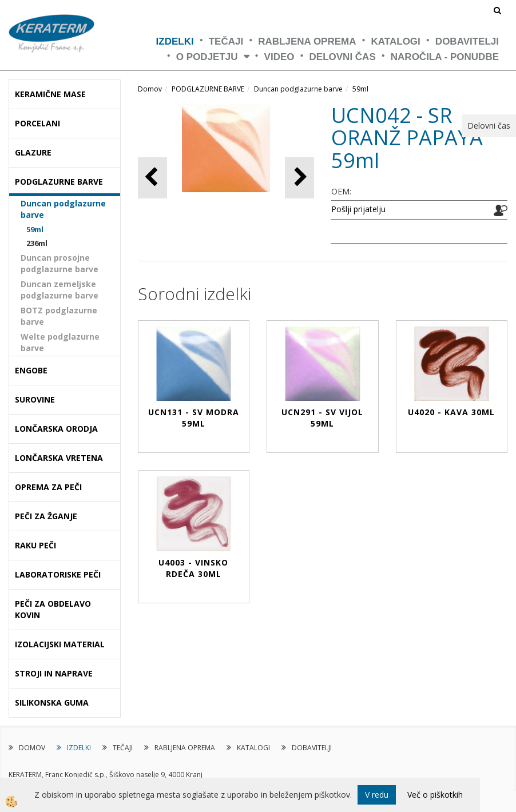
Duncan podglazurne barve (63, 209)
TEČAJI (226, 41)
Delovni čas (343, 57)
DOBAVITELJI (467, 41)
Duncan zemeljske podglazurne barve (59, 290)
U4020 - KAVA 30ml (451, 412)
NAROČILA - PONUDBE (445, 57)
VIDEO (279, 57)
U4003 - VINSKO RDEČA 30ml (193, 568)
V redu (377, 795)
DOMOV (32, 748)
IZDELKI (175, 41)
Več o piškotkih (435, 795)
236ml (37, 243)
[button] (299, 178)
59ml (35, 229)
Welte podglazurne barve (60, 342)
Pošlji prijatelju (358, 209)
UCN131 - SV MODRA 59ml (194, 418)
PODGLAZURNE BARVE (208, 89)
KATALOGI (396, 41)
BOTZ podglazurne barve (59, 316)
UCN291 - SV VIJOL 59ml (322, 418)
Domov (150, 89)
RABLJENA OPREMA (307, 41)
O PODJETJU (207, 57)
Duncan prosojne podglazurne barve (59, 263)
